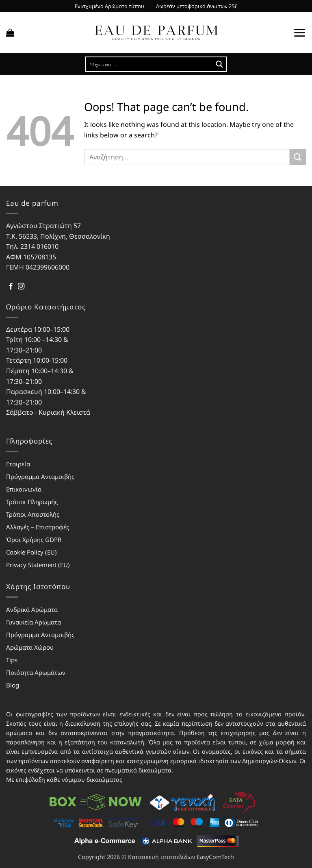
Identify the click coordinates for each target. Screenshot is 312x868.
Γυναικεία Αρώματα (34, 622)
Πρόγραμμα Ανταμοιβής (40, 476)
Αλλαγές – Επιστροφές (38, 527)
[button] (10, 33)
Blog (13, 685)
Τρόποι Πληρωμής (32, 502)
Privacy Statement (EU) (38, 565)
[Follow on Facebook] (11, 287)
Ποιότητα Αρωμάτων (36, 672)
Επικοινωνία (24, 489)
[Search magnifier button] (219, 64)
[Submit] (298, 157)
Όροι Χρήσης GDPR (34, 540)
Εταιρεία (18, 464)
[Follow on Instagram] (21, 287)
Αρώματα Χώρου (30, 647)
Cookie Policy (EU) (31, 552)
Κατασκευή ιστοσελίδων (161, 857)
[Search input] (149, 64)
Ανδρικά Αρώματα (32, 609)
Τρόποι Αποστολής (33, 514)
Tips (12, 660)
